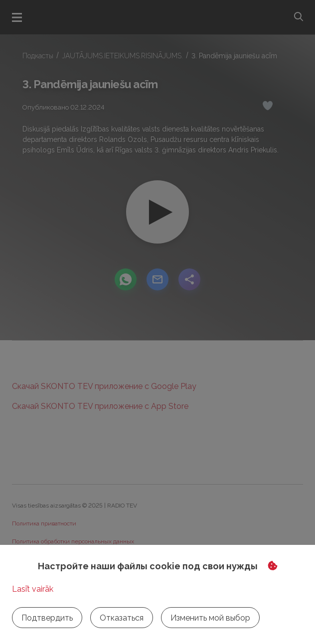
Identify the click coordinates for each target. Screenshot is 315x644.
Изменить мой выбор (210, 618)
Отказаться (122, 618)
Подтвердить (47, 618)
